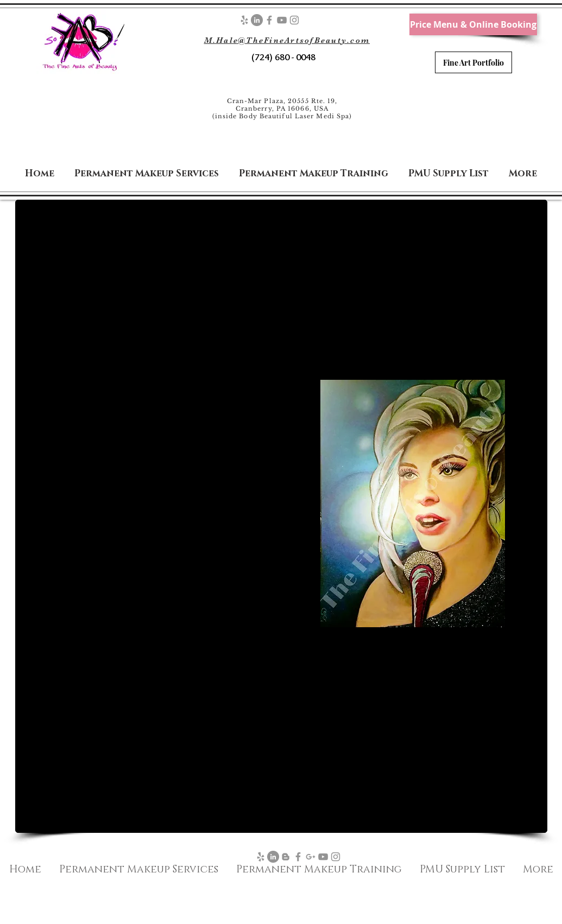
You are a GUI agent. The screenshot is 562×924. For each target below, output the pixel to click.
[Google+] (311, 857)
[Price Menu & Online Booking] (473, 24)
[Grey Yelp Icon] (244, 20)
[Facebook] (269, 20)
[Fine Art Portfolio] (473, 62)
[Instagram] (294, 20)
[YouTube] (282, 20)
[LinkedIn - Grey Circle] (257, 20)
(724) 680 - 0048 (282, 57)
